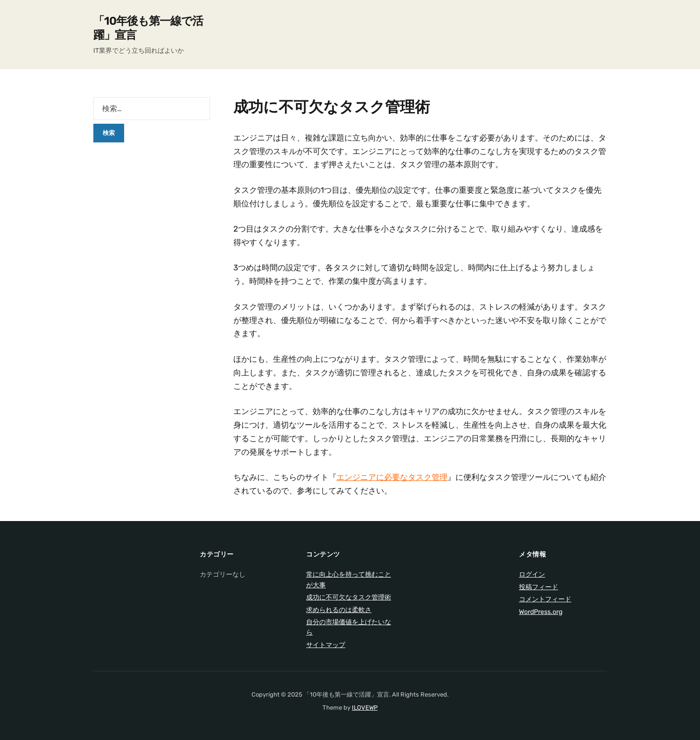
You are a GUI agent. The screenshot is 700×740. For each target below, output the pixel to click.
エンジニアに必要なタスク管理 (392, 477)
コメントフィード (545, 599)
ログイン (532, 574)
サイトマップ (326, 645)
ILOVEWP (365, 708)
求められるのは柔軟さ (339, 610)
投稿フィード (539, 587)
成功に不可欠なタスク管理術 (349, 597)
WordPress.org (541, 612)
